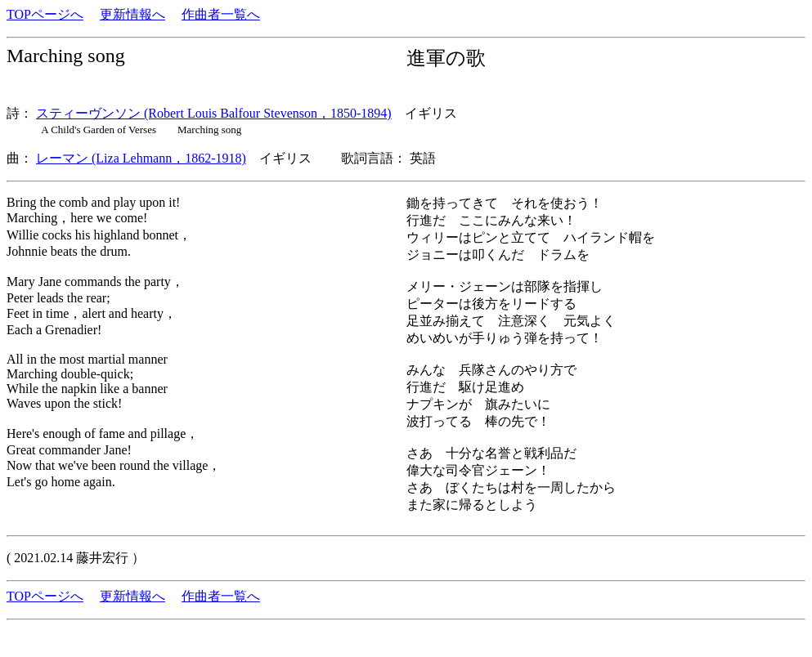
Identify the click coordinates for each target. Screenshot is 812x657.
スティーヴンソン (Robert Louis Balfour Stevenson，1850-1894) (214, 113)
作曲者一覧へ (221, 14)
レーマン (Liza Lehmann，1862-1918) (141, 158)
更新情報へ (132, 14)
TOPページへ (45, 14)
